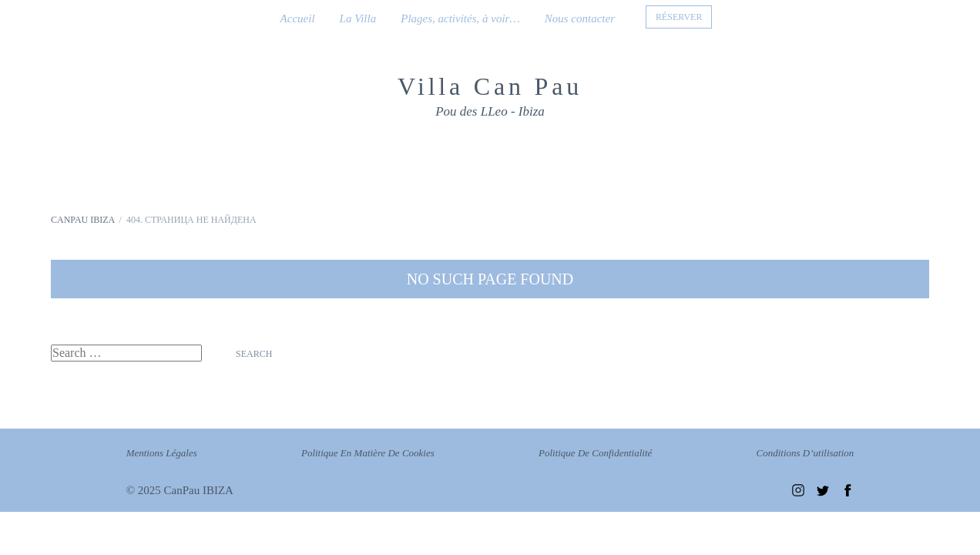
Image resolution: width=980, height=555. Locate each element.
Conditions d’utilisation (805, 453)
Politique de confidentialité (595, 453)
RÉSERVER (679, 17)
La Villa (358, 18)
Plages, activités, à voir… (460, 18)
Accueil (298, 18)
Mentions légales (162, 453)
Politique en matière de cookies (368, 453)
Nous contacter (580, 18)
